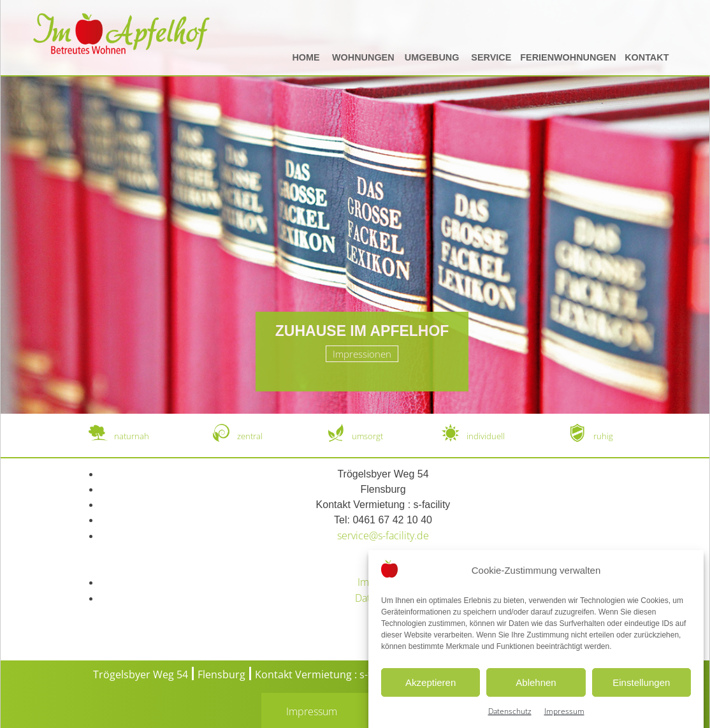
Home (306, 57)
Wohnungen (363, 57)
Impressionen (362, 354)
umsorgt (367, 436)
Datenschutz (510, 722)
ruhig (603, 436)
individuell (486, 436)
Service (491, 57)
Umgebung (432, 57)
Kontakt (647, 57)
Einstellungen (641, 693)
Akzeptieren (431, 693)
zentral (250, 436)
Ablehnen (536, 693)
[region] (355, 207)
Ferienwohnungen (568, 57)
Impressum (564, 722)
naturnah (132, 436)
